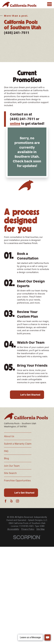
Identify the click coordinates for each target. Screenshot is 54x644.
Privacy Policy (28, 529)
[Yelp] (11, 501)
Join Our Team (12, 466)
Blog (6, 458)
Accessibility (13, 529)
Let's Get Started (30, 395)
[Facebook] (6, 501)
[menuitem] (13, 529)
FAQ (6, 451)
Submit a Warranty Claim (18, 444)
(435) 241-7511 (17, 33)
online (15, 124)
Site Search (10, 473)
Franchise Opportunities (17, 481)
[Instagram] (17, 501)
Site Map (41, 529)
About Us (9, 436)
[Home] (19, 4)
